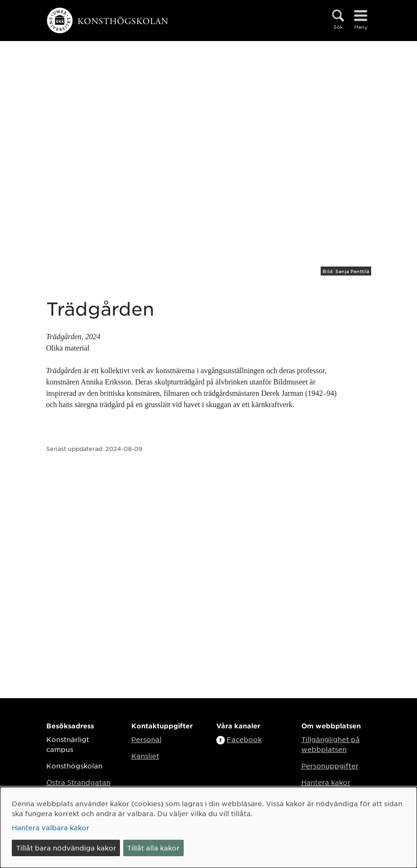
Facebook (244, 739)
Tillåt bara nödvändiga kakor (66, 848)
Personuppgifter (330, 766)
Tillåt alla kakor (153, 848)
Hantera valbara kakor (51, 827)
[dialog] (208, 827)
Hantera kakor (326, 782)
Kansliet (145, 756)
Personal (146, 739)
